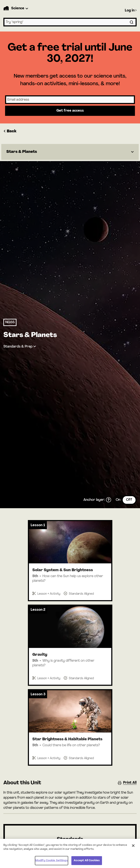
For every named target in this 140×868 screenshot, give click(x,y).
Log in (131, 10)
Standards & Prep (18, 347)
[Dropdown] (70, 152)
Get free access (70, 111)
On (118, 500)
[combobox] (70, 22)
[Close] (133, 847)
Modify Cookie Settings (52, 862)
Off (129, 500)
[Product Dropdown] (20, 8)
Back (10, 131)
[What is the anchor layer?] (109, 500)
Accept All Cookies (87, 862)
